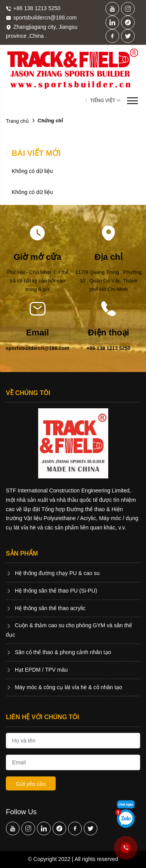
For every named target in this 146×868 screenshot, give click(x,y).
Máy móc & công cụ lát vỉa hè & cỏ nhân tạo (64, 687)
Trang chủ (17, 121)
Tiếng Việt (103, 101)
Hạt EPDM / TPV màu (37, 670)
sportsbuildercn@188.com (38, 348)
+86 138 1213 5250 (109, 348)
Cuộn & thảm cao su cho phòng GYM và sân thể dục (69, 630)
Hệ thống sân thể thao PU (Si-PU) (51, 591)
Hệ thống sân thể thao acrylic (46, 608)
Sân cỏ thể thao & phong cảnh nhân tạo (59, 652)
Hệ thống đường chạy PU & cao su (53, 573)
